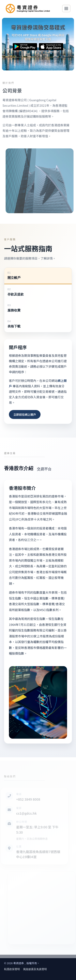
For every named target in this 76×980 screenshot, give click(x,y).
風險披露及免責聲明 (35, 969)
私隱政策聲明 (12, 969)
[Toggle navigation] (66, 9)
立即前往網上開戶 (25, 414)
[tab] (38, 276)
